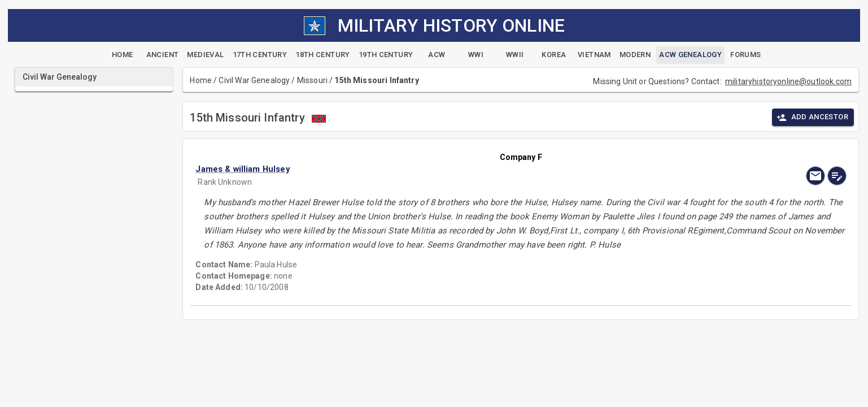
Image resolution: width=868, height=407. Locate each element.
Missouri (312, 80)
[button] (423, 169)
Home (201, 80)
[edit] (837, 176)
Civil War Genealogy (254, 80)
